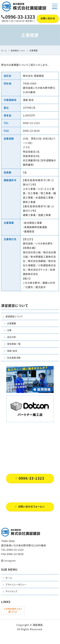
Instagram (9, 567)
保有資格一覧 (15, 348)
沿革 (10, 332)
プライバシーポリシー (17, 593)
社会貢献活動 (15, 363)
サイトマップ (12, 600)
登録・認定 (13, 355)
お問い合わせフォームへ (30, 513)
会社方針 (12, 340)
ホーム (9, 585)
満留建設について (15, 317)
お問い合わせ (48, 18)
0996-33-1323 (30, 485)
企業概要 (12, 325)
